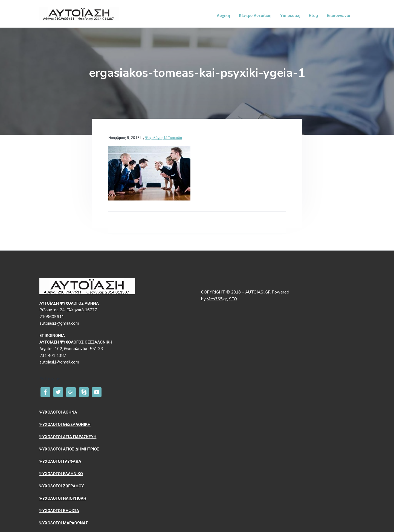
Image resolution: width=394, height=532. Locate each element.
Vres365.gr (217, 299)
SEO (233, 299)
